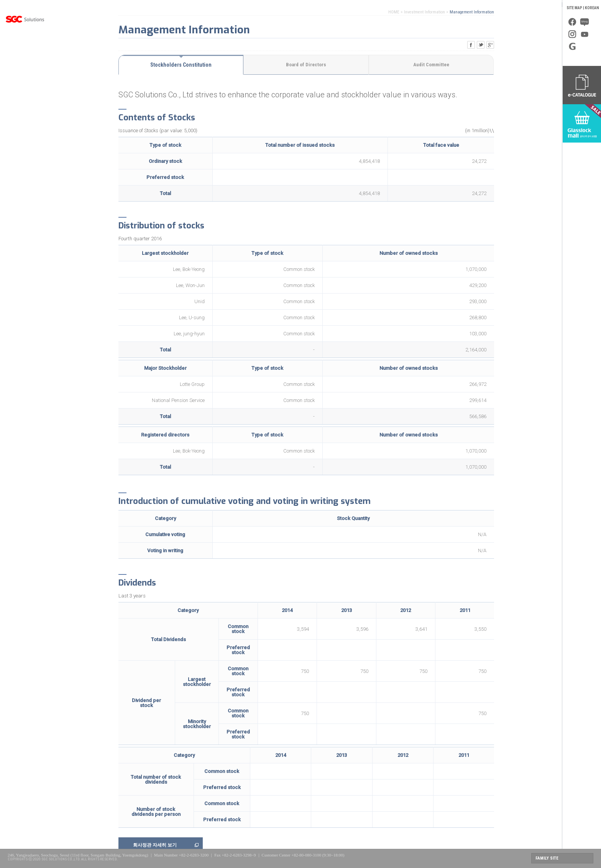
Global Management (25, 86)
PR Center (25, 105)
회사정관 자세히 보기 (155, 845)
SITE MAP (574, 8)
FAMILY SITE (547, 858)
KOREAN (592, 8)
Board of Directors (306, 65)
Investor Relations (25, 125)
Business (25, 67)
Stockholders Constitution (181, 65)
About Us (25, 48)
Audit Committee (431, 65)
